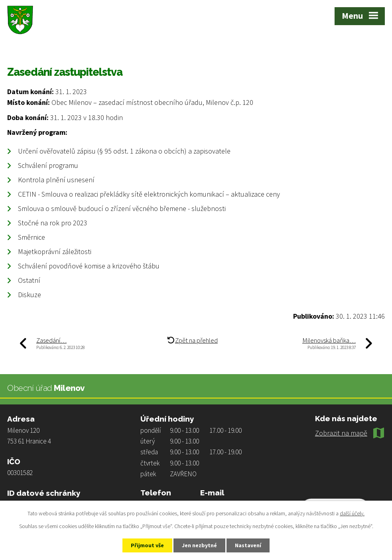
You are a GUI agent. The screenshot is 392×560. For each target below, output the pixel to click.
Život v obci (47, 48)
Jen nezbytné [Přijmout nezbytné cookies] (199, 545)
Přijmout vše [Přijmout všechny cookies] (147, 545)
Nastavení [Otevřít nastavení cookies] (248, 545)
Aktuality (84, 48)
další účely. (352, 513)
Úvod (14, 48)
